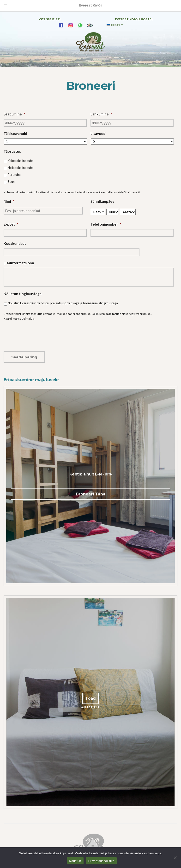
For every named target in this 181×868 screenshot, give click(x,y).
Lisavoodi (98, 133)
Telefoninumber (106, 224)
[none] (115, 25)
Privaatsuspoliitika (101, 861)
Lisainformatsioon (19, 263)
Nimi (9, 201)
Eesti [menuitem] (115, 25)
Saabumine (14, 114)
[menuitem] (115, 25)
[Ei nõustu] (175, 858)
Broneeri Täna (91, 494)
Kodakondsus (15, 243)
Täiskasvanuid (15, 133)
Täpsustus (12, 151)
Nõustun (75, 861)
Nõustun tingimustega (23, 294)
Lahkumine (101, 114)
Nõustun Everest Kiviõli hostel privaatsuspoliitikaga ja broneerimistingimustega (63, 303)
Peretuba (14, 175)
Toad (90, 698)
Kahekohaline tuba (21, 161)
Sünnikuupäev (102, 201)
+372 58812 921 (49, 19)
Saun (11, 182)
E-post (11, 224)
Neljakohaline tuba (21, 168)
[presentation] (40, 334)
